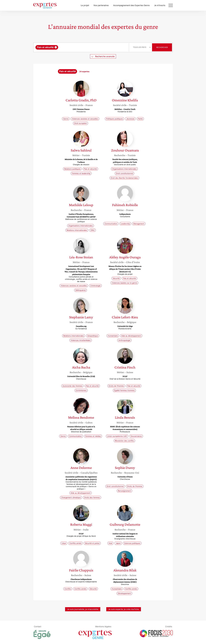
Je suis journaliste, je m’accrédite (83, 609)
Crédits (169, 627)
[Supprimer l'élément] (56, 47)
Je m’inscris (151, 5)
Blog (163, 5)
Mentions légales (103, 627)
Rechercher (162, 47)
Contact (38, 627)
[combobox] (81, 47)
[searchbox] (86, 47)
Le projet (76, 5)
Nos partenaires (92, 5)
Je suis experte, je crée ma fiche (124, 609)
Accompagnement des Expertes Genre (123, 5)
